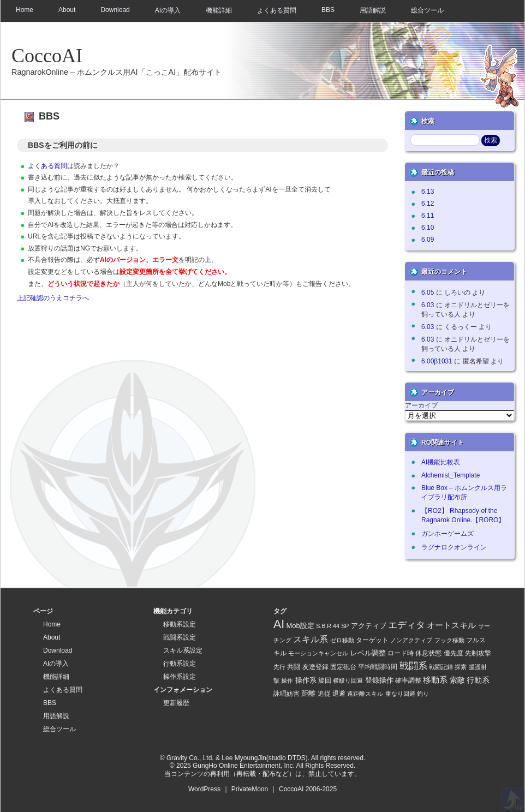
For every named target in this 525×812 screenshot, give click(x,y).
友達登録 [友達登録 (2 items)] (315, 667)
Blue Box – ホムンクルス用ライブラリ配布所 (464, 492)
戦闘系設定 (180, 637)
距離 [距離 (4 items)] (308, 693)
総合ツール (427, 10)
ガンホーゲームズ (448, 534)
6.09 (428, 240)
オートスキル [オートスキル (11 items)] (451, 625)
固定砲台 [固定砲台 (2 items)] (343, 667)
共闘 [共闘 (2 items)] (294, 667)
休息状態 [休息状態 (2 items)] (428, 653)
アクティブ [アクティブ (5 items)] (369, 626)
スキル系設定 (183, 650)
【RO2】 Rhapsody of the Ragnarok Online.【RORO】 (463, 515)
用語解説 (373, 10)
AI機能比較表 (441, 462)
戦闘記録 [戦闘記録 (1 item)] (441, 667)
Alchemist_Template (451, 475)
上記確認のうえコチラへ (53, 298)
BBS (328, 10)
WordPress (204, 789)
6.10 (428, 228)
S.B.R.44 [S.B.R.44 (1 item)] (328, 626)
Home (25, 10)
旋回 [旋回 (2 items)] (325, 680)
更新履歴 (176, 703)
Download (115, 10)
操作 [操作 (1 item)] (287, 680)
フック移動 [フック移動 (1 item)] (449, 640)
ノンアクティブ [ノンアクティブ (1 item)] (411, 640)
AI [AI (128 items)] (279, 624)
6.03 (428, 305)
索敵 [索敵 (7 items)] (457, 680)
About (67, 10)
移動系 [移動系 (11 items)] (435, 680)
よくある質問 (277, 10)
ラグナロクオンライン (454, 547)
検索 (428, 121)
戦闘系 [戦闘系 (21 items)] (413, 666)
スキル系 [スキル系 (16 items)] (311, 639)
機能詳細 (219, 10)
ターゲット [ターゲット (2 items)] (372, 640)
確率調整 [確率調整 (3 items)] (408, 680)
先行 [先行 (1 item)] (279, 667)
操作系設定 (180, 677)
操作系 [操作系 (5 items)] (306, 680)
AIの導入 (168, 10)
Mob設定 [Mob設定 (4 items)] (300, 626)
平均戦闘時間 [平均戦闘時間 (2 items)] (378, 667)
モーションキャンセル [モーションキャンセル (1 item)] (318, 653)
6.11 (428, 216)
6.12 (428, 204)
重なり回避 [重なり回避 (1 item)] (400, 694)
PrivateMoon (250, 789)
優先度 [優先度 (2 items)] (454, 653)
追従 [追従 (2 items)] (324, 693)
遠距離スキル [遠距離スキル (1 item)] (365, 694)
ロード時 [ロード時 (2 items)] (401, 653)
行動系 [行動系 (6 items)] (478, 680)
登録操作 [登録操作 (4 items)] (379, 680)
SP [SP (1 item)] (345, 626)
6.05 (428, 292)
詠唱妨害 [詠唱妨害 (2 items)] (287, 693)
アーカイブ (421, 405)
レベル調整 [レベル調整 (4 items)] (368, 653)
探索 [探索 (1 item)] (461, 667)
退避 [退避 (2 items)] (339, 693)
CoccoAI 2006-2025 (308, 789)
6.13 (428, 192)
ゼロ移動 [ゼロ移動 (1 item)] (342, 640)
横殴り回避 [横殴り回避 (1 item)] (348, 680)
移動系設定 (180, 624)
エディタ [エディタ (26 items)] (407, 625)
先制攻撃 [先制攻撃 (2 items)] (478, 653)
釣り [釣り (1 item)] (423, 694)
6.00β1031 (437, 361)
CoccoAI (47, 56)
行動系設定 (180, 664)
